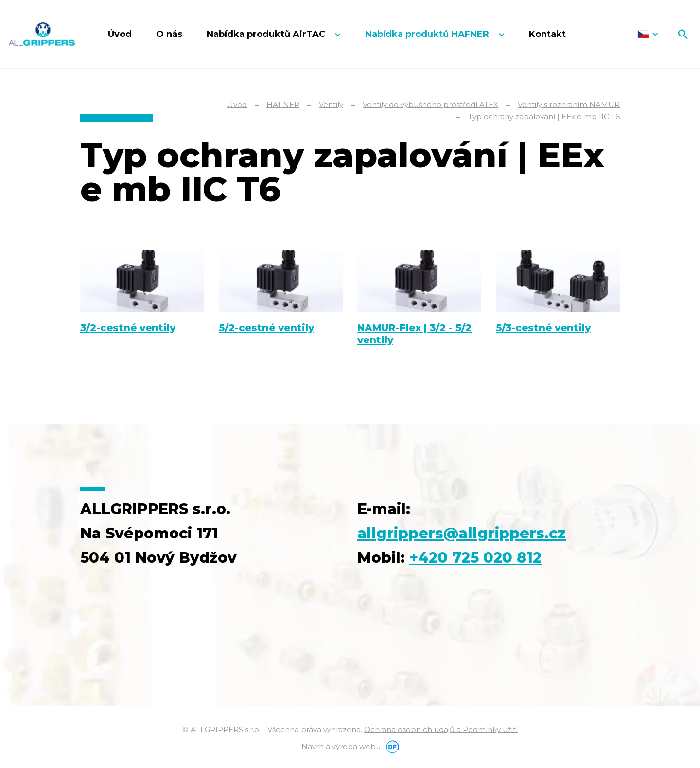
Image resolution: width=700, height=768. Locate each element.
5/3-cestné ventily (543, 328)
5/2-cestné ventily (266, 328)
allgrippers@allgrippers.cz (462, 533)
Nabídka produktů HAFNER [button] (428, 34)
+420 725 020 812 (475, 558)
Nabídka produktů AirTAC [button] (267, 34)
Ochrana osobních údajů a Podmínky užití (441, 729)
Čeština (648, 34)
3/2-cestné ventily (128, 328)
